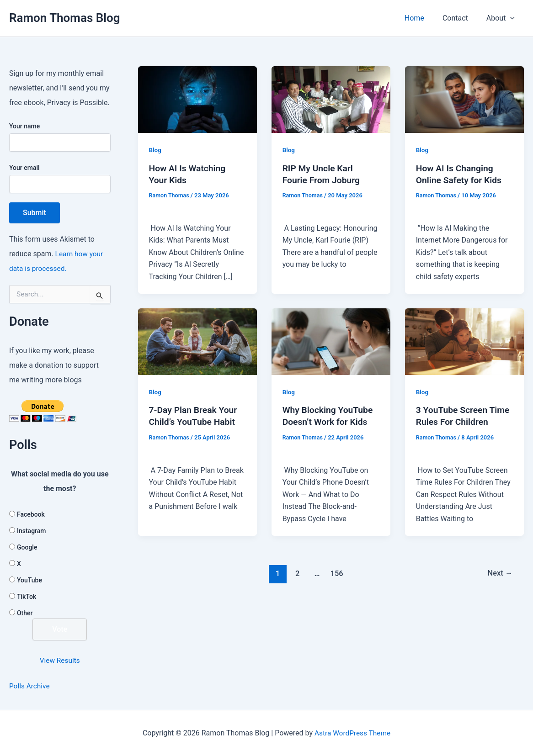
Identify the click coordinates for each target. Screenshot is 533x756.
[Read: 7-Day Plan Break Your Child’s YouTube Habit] (197, 341)
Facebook (31, 514)
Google (27, 547)
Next (499, 585)
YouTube (29, 580)
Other (25, 613)
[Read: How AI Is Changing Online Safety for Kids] (464, 99)
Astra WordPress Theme (352, 733)
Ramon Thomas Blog (64, 18)
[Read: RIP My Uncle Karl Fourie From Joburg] (331, 99)
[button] (512, 18)
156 (336, 585)
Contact (461, 18)
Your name (60, 137)
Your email (60, 179)
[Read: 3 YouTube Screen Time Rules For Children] (464, 341)
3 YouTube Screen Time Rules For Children (453, 422)
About (502, 18)
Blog (155, 150)
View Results (60, 660)
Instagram (32, 531)
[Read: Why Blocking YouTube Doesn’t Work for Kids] (331, 341)
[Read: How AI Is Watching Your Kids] (197, 99)
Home (424, 18)
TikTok (27, 597)
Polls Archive (30, 686)
